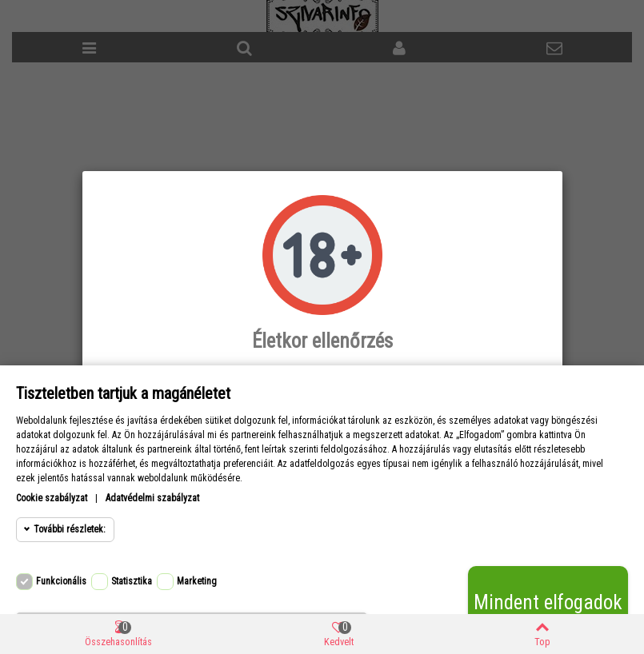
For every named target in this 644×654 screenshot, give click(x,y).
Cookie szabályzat (52, 498)
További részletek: (70, 529)
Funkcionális (61, 581)
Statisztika (132, 581)
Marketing (197, 581)
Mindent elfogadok (548, 602)
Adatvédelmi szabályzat (152, 498)
